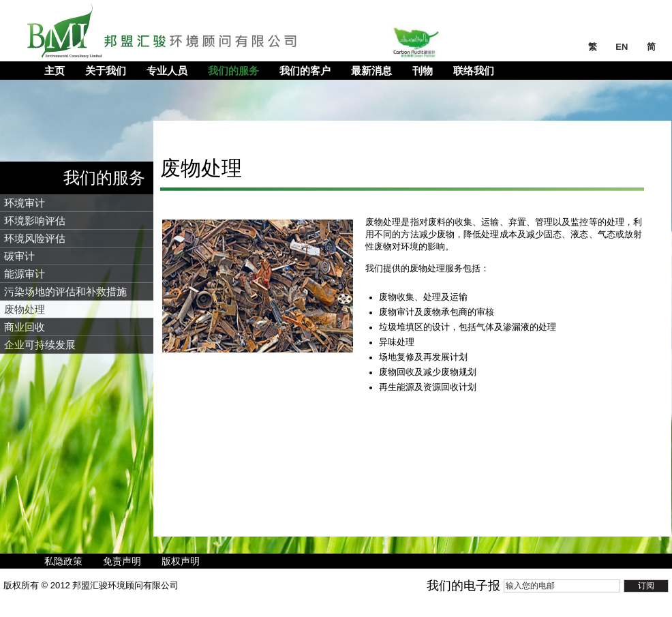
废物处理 (25, 309)
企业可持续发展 (40, 345)
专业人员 (167, 71)
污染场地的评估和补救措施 (65, 291)
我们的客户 (305, 71)
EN (623, 47)
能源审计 (25, 274)
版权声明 (181, 561)
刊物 (423, 71)
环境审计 (25, 203)
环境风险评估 (35, 238)
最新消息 (371, 71)
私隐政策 (63, 561)
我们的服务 (233, 71)
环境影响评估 (35, 221)
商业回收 (25, 327)
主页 (55, 71)
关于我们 (106, 71)
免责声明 (122, 561)
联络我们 (474, 71)
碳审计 (19, 256)
